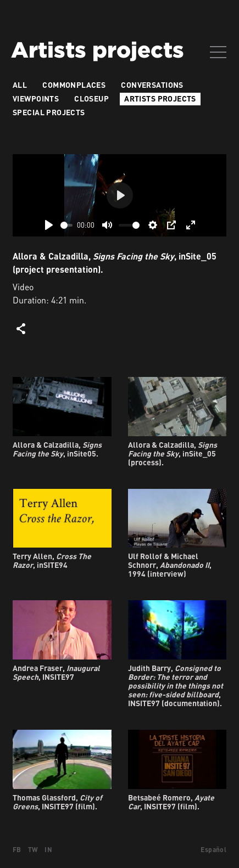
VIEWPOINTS (36, 98)
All (20, 85)
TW (33, 850)
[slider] (67, 225)
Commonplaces (74, 85)
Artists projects (160, 98)
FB (17, 850)
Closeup (91, 98)
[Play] (49, 225)
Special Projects (49, 112)
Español (213, 850)
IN (48, 850)
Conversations (152, 85)
